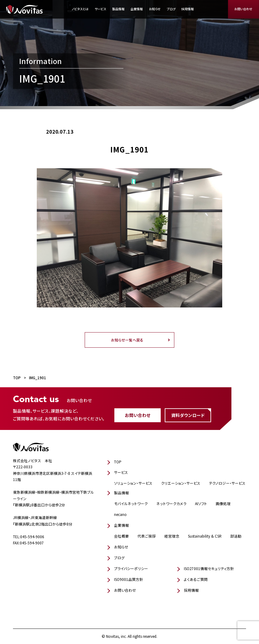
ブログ (171, 9)
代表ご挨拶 (147, 536)
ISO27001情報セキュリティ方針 (209, 568)
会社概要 (121, 536)
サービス (100, 9)
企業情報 (137, 9)
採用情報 (188, 9)
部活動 (236, 536)
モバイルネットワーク (131, 503)
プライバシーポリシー (131, 568)
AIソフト (201, 503)
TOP (118, 462)
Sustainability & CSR (205, 536)
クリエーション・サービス (181, 483)
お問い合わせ (243, 9)
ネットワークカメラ (171, 503)
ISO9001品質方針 (129, 579)
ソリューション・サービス (133, 483)
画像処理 (223, 503)
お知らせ (155, 9)
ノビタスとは (80, 9)
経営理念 (172, 536)
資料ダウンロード (188, 415)
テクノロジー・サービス (227, 483)
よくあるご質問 (196, 579)
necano (120, 514)
